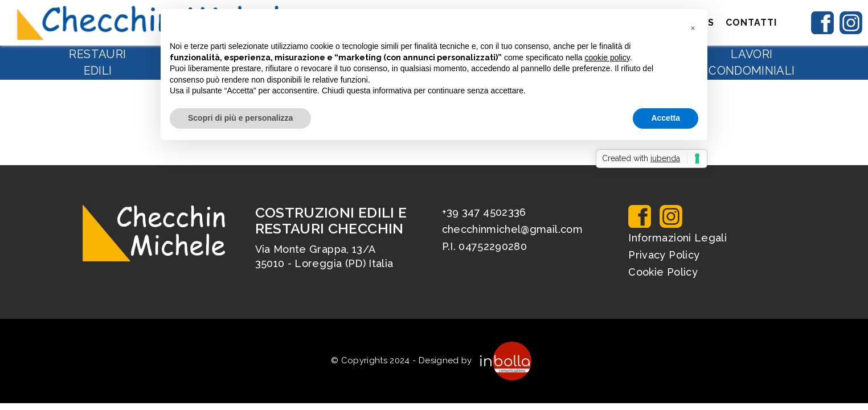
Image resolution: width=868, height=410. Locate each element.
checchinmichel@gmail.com (512, 229)
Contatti (751, 22)
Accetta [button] (666, 118)
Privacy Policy (664, 255)
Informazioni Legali (677, 238)
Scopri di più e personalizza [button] (240, 118)
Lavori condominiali (752, 62)
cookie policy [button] (607, 58)
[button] (693, 27)
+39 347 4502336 (484, 212)
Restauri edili (97, 62)
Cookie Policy (663, 272)
